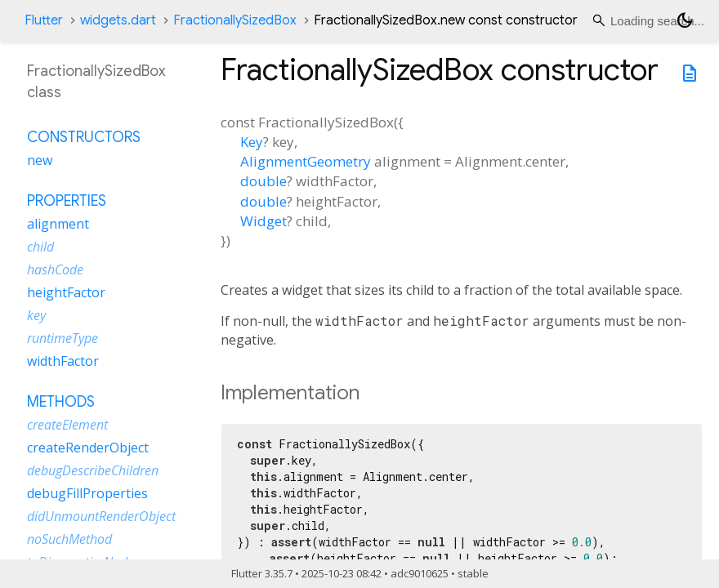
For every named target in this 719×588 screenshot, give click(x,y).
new (40, 160)
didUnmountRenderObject (101, 516)
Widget (263, 221)
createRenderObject (88, 448)
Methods (61, 402)
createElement (67, 425)
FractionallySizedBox (235, 20)
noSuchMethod (69, 539)
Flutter (44, 20)
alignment (58, 224)
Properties (67, 201)
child (40, 247)
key (36, 315)
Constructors (84, 137)
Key (252, 142)
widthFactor (63, 361)
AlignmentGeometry (306, 161)
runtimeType (63, 338)
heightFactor (66, 292)
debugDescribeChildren (93, 470)
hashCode (55, 269)
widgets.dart (118, 20)
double (263, 181)
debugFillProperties (87, 493)
